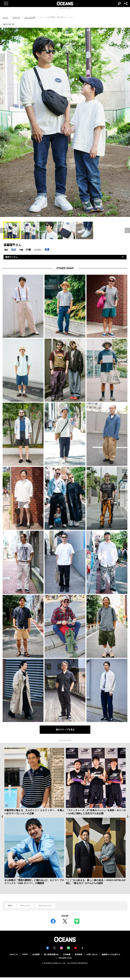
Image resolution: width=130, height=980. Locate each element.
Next (128, 816)
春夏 (47, 249)
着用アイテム (12, 257)
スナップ (16, 17)
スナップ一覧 (30, 17)
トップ (5, 17)
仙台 (14, 249)
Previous (2, 816)
